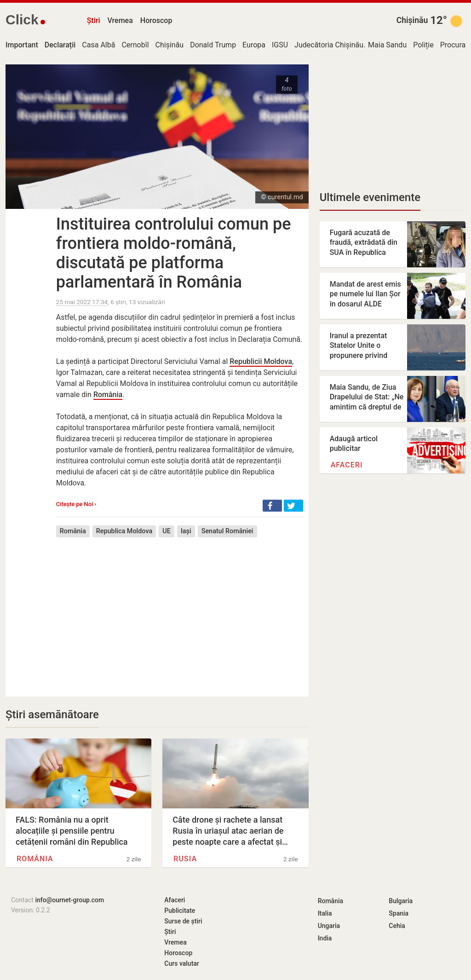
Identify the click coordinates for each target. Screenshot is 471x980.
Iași (186, 531)
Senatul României (227, 531)
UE (167, 531)
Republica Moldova (124, 531)
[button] (272, 506)
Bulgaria (401, 901)
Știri (94, 20)
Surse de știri (183, 921)
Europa (254, 45)
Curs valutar (181, 963)
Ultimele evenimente (370, 197)
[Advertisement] (180, 610)
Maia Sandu (387, 45)
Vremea (120, 20)
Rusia (185, 859)
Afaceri (347, 465)
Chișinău (412, 20)
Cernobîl (135, 45)
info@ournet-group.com (69, 900)
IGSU (280, 45)
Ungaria (329, 926)
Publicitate (180, 911)
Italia (325, 913)
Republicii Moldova (261, 361)
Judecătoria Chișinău (329, 45)
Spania (399, 913)
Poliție (423, 45)
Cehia (397, 926)
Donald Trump (213, 45)
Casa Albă (98, 45)
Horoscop (156, 20)
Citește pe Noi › (76, 504)
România (108, 395)
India (325, 938)
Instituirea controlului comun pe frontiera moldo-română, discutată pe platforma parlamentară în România (174, 253)
